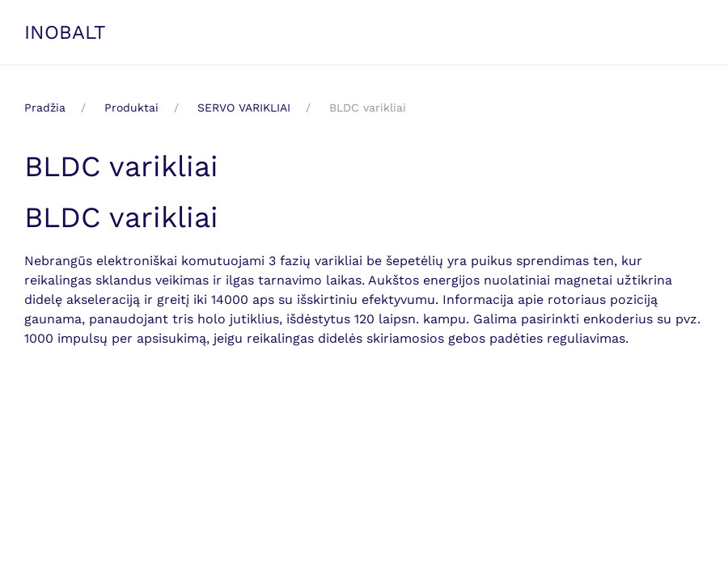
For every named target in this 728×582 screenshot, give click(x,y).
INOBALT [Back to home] (65, 32)
